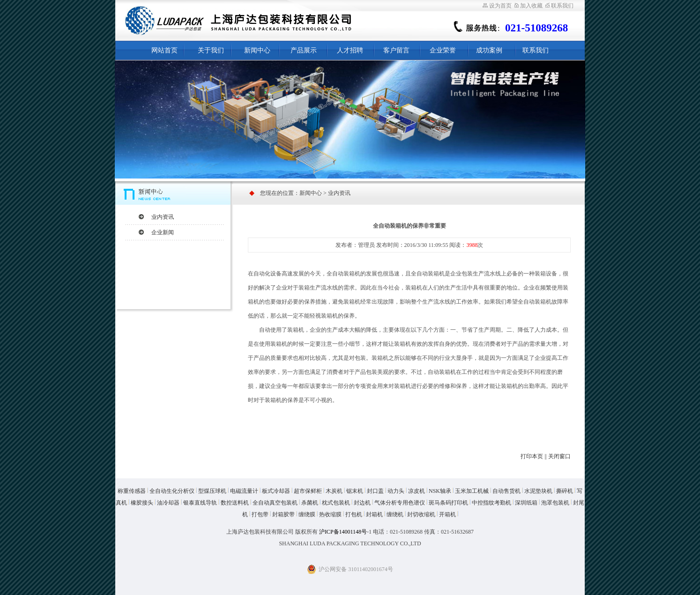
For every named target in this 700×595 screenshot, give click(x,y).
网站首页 (164, 50)
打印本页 (532, 456)
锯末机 (355, 491)
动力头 (396, 491)
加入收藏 (529, 6)
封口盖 (375, 491)
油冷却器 (168, 503)
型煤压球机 (212, 491)
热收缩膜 (330, 514)
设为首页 (497, 6)
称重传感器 (132, 491)
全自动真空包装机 (275, 503)
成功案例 (489, 50)
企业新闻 (163, 232)
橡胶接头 (142, 503)
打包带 (260, 514)
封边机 (362, 503)
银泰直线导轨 (200, 503)
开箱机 (447, 514)
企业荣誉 (443, 50)
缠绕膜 (307, 514)
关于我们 (211, 50)
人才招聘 (350, 50)
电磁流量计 (244, 491)
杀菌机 (310, 503)
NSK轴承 (440, 491)
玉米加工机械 (472, 491)
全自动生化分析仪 (172, 491)
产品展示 (304, 50)
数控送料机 (235, 503)
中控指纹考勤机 (491, 503)
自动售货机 (506, 491)
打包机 (354, 514)
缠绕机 (395, 514)
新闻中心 (257, 50)
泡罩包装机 (555, 503)
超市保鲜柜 (308, 491)
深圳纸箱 (526, 503)
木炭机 (334, 491)
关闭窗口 (559, 456)
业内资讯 (163, 217)
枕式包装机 (336, 503)
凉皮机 (417, 491)
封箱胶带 (283, 514)
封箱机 (374, 514)
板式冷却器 (276, 491)
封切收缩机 (421, 514)
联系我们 (559, 6)
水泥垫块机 (538, 491)
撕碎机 (565, 491)
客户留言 (396, 50)
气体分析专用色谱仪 (400, 503)
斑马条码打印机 (448, 503)
